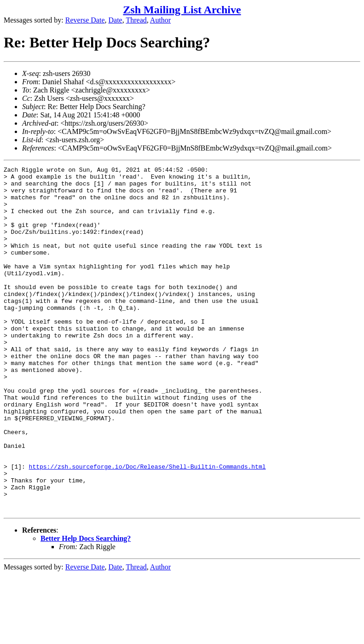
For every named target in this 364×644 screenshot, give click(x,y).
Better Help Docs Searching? (86, 607)
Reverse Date (85, 20)
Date (116, 20)
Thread (136, 20)
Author (160, 20)
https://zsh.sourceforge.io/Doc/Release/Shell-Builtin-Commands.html (147, 527)
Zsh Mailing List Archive (182, 10)
